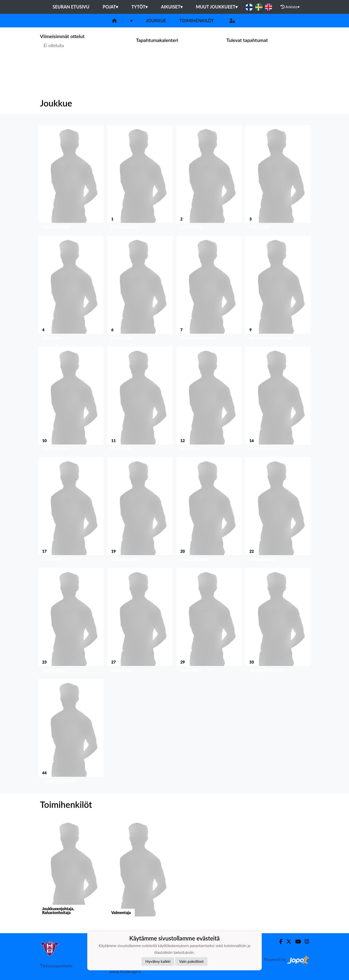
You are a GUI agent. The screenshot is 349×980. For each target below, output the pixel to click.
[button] (71, 178)
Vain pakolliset (191, 961)
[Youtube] (296, 942)
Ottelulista (52, 64)
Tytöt (139, 7)
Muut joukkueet (217, 7)
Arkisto (290, 7)
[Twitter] (287, 942)
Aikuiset (172, 7)
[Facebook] (279, 942)
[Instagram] (305, 942)
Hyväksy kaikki (158, 961)
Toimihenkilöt (197, 21)
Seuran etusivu (71, 7)
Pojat (111, 7)
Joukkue (156, 21)
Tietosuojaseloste (56, 966)
